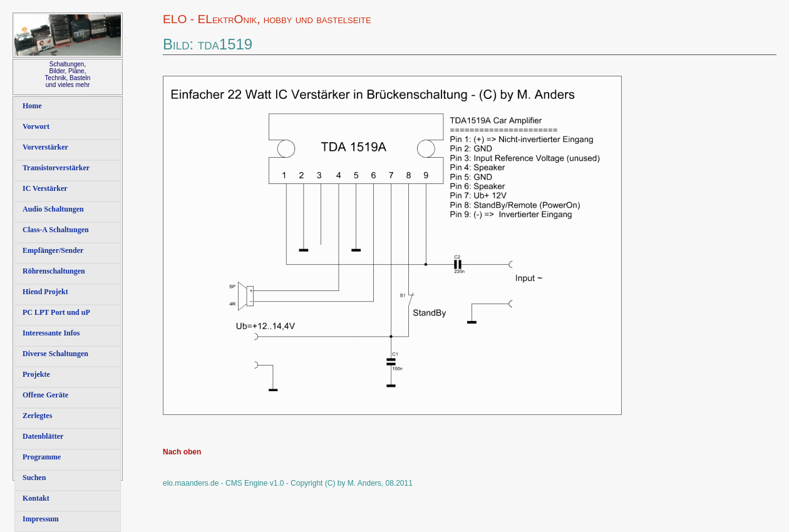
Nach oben (182, 452)
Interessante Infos (51, 333)
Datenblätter (43, 436)
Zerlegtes (37, 416)
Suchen (34, 478)
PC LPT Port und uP (56, 312)
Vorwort (36, 126)
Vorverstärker (45, 147)
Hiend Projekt (45, 292)
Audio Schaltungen (53, 209)
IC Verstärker (45, 188)
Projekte (36, 374)
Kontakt (36, 498)
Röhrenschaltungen (54, 271)
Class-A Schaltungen (56, 230)
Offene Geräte (45, 395)
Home (32, 106)
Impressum (41, 519)
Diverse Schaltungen (55, 354)
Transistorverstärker (56, 168)
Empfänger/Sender (53, 250)
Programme (42, 457)
